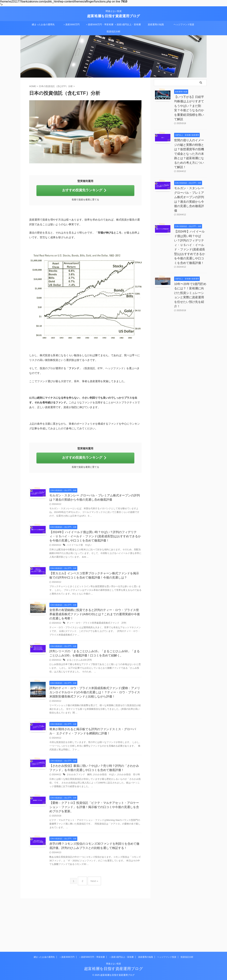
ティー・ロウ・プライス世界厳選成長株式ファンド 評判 (112, 642)
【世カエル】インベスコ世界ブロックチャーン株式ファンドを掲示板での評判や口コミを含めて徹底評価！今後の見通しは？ (103, 587)
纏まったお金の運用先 (43, 24)
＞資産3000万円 (71, 24)
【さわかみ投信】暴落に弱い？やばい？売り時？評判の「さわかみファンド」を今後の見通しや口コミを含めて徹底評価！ (103, 805)
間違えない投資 (113, 964)
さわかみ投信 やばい (119, 814)
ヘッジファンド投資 (184, 24)
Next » (93, 932)
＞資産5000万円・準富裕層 (100, 24)
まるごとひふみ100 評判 (96, 684)
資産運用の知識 (156, 24)
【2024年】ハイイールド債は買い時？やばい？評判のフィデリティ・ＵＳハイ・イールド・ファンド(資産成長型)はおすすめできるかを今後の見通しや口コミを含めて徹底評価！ (190, 209)
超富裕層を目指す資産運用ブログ (113, 16)
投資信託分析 (113, 31)
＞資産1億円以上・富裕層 (128, 24)
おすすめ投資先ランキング (85, 190)
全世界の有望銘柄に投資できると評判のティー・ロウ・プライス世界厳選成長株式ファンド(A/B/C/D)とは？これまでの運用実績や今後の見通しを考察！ (104, 633)
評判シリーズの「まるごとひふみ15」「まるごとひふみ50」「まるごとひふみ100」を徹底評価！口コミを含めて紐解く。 (103, 675)
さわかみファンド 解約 (96, 814)
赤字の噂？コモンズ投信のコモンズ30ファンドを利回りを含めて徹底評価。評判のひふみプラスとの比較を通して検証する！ (104, 896)
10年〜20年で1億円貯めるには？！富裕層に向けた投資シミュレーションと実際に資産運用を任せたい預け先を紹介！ (190, 250)
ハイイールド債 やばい (96, 550)
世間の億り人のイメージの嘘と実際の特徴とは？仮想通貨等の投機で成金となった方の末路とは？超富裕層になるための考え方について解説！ (190, 137)
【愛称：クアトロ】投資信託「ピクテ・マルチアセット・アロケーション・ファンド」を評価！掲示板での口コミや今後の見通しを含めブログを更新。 (103, 854)
